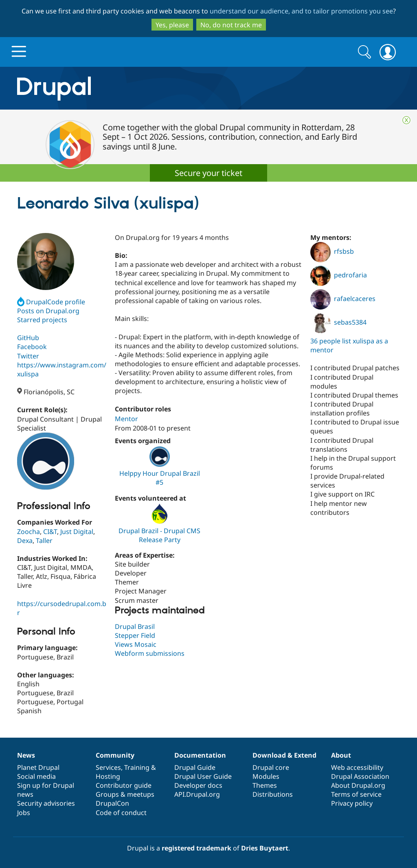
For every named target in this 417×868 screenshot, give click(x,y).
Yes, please (172, 25)
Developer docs (198, 785)
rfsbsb (332, 251)
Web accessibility (357, 767)
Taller (44, 541)
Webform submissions (150, 653)
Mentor (126, 419)
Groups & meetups (125, 794)
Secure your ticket (208, 173)
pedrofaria (339, 275)
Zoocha (29, 532)
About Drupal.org (358, 785)
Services (108, 767)
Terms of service (356, 794)
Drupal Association (360, 776)
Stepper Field (135, 635)
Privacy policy (352, 803)
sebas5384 (338, 322)
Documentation (200, 755)
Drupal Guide (195, 767)
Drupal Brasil (135, 626)
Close (406, 120)
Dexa (25, 541)
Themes (265, 785)
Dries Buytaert (265, 848)
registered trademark (196, 848)
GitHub (28, 338)
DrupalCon (112, 803)
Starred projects (42, 320)
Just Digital (77, 532)
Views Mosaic (136, 644)
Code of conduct (121, 813)
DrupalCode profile (51, 302)
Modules (266, 776)
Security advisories (46, 803)
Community (115, 755)
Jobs (24, 813)
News (26, 755)
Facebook (32, 347)
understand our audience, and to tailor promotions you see (301, 11)
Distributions (273, 794)
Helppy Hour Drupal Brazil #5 (160, 478)
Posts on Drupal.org (48, 311)
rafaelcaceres (343, 299)
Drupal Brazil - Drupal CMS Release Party (159, 535)
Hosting (108, 776)
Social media (36, 776)
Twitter (28, 356)
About (341, 755)
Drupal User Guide (203, 776)
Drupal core (271, 767)
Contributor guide (124, 785)
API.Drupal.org (197, 794)
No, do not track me (231, 25)
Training (137, 767)
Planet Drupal (38, 767)
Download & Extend (284, 755)
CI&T (50, 532)
